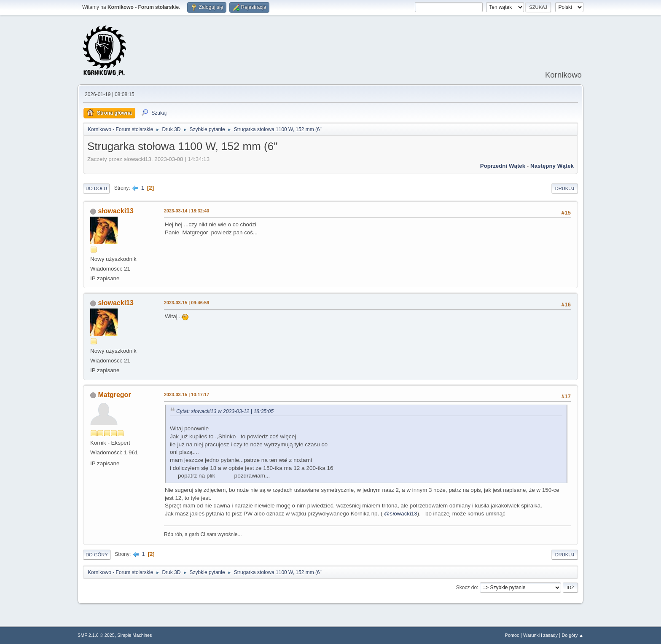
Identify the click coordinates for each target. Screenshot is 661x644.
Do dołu (96, 188)
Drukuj (565, 188)
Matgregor (114, 395)
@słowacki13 (401, 514)
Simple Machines (134, 635)
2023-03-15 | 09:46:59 (187, 303)
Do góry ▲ (573, 635)
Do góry (97, 555)
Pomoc (512, 635)
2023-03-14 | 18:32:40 (187, 211)
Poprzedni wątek (503, 166)
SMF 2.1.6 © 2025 (96, 635)
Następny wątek (552, 166)
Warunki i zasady (540, 635)
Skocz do (466, 588)
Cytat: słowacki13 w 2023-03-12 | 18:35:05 (225, 411)
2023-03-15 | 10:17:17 (187, 394)
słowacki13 (116, 211)
